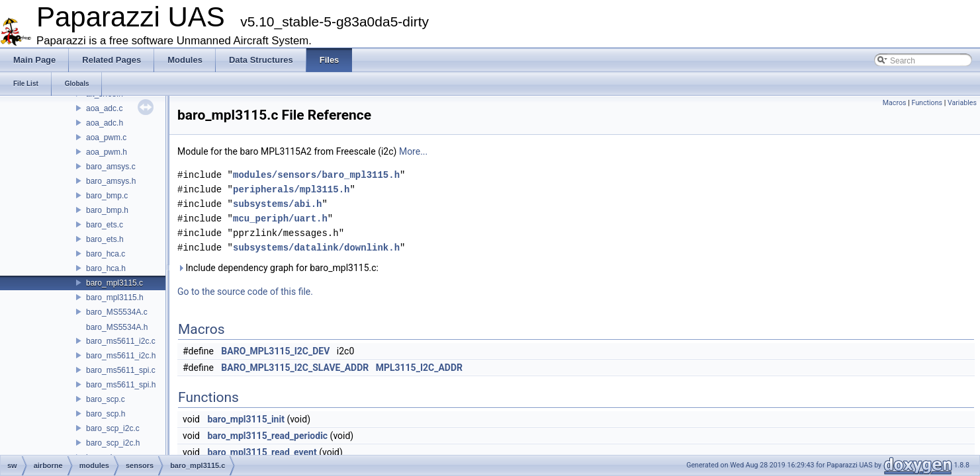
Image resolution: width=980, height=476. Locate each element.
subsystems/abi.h (277, 204)
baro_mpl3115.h (115, 297)
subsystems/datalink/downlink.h (316, 248)
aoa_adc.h (105, 123)
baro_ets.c (105, 225)
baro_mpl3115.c (114, 283)
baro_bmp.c (107, 196)
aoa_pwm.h (107, 152)
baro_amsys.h (111, 181)
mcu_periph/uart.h (280, 218)
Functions (927, 103)
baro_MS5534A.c (117, 312)
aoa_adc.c (104, 108)
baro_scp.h (106, 414)
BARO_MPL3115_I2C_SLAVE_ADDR (295, 368)
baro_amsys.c (111, 167)
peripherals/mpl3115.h (291, 189)
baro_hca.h (106, 268)
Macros (895, 103)
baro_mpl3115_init (245, 419)
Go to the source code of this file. (245, 292)
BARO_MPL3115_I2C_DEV (275, 351)
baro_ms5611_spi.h (121, 385)
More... (413, 151)
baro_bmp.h (107, 210)
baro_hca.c (106, 254)
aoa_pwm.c (106, 138)
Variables (962, 103)
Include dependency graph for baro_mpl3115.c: (278, 268)
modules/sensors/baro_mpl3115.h (316, 175)
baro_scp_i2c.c (113, 428)
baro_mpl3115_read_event (262, 452)
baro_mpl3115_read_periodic (267, 436)
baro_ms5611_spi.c (121, 370)
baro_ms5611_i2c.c (121, 341)
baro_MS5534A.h (117, 327)
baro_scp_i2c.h (113, 443)
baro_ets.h (105, 239)
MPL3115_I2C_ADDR (419, 368)
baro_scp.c (106, 399)
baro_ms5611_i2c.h (121, 356)
